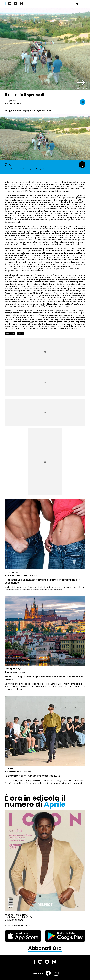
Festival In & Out (22, 226)
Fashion (11, 769)
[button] (81, 83)
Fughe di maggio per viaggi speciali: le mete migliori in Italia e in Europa (44, 678)
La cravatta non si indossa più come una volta (32, 776)
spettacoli (10, 333)
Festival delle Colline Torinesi (26, 195)
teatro (21, 333)
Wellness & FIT (14, 572)
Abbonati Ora (45, 948)
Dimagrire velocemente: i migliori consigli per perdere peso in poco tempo (42, 581)
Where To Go (14, 669)
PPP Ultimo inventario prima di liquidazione (32, 249)
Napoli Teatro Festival (22, 275)
